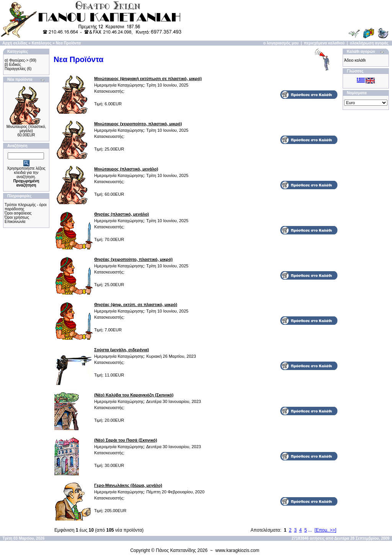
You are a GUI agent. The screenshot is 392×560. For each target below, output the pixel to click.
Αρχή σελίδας (15, 43)
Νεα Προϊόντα (68, 43)
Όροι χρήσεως (17, 217)
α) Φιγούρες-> (16, 60)
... (310, 530)
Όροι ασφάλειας (18, 213)
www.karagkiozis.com (238, 550)
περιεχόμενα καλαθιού (324, 43)
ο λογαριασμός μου (281, 43)
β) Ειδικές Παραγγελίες (15, 67)
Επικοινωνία (15, 222)
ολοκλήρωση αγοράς (369, 43)
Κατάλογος (42, 43)
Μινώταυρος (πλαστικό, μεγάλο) (26, 129)
